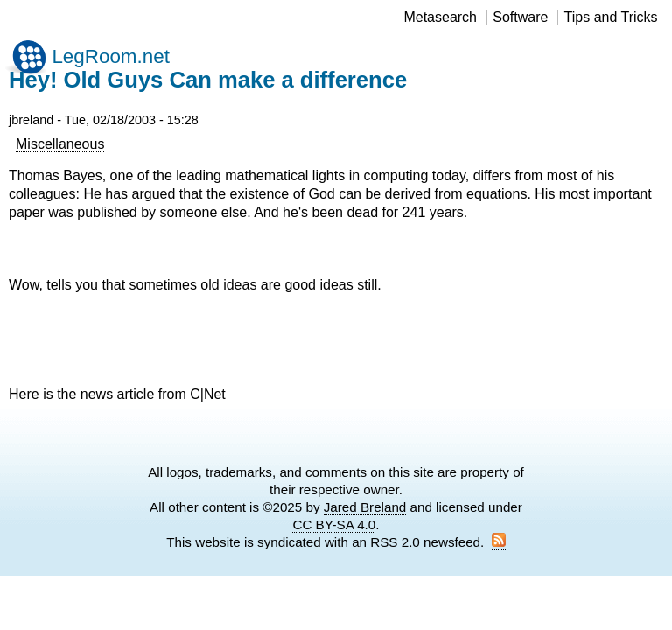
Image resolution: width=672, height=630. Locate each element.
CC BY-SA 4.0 (334, 525)
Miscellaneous (60, 144)
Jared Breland (365, 507)
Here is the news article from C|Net (117, 394)
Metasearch (440, 17)
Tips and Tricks (611, 17)
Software (520, 17)
